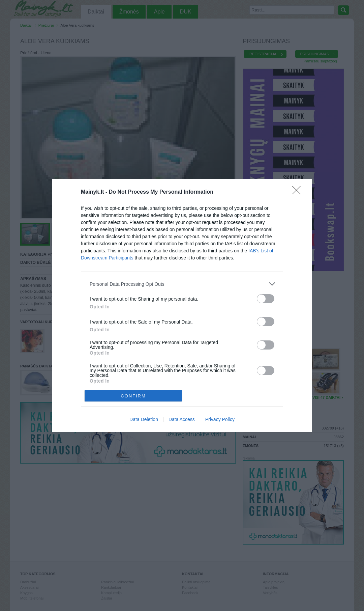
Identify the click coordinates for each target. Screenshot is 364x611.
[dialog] (182, 305)
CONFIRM (133, 396)
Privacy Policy (220, 419)
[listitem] (182, 284)
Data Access (182, 419)
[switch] (266, 299)
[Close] (299, 192)
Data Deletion (144, 419)
